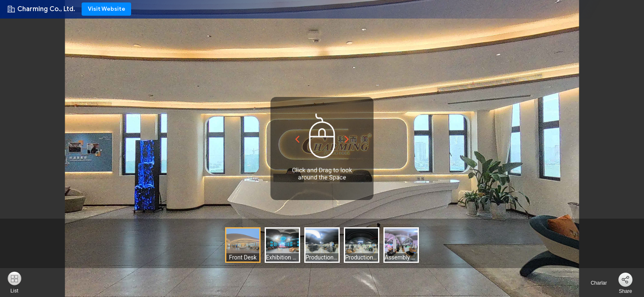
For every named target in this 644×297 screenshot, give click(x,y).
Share (625, 291)
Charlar (594, 283)
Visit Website (107, 9)
